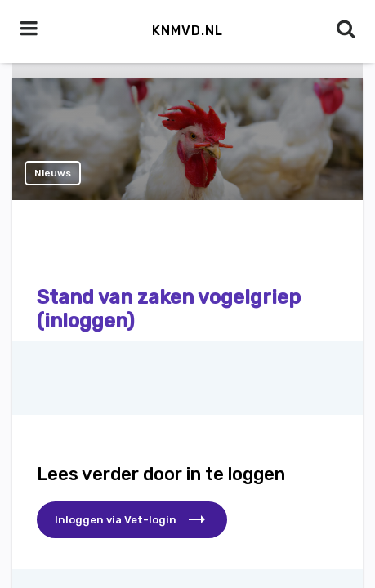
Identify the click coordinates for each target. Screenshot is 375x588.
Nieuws (53, 173)
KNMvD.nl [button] (187, 31)
